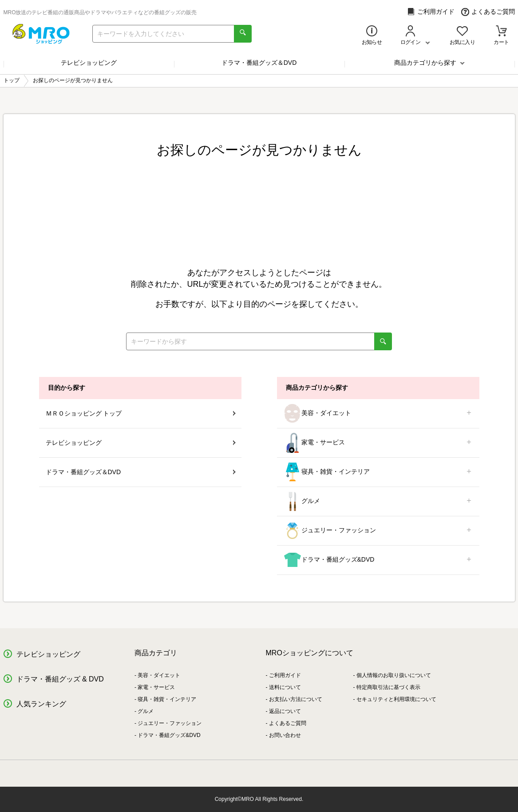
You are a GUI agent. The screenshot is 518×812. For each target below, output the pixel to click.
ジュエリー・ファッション (378, 531)
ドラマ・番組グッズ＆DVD (259, 63)
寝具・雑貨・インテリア (378, 472)
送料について (285, 687)
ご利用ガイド (431, 12)
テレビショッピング (89, 63)
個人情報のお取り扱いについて (394, 675)
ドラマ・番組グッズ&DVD (378, 560)
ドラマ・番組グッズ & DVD (60, 679)
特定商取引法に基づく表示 (388, 687)
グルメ (378, 501)
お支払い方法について (296, 699)
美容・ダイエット (378, 414)
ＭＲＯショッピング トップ (141, 413)
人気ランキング (41, 704)
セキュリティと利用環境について (396, 699)
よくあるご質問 (488, 12)
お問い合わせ (285, 735)
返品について (285, 711)
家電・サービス (378, 443)
